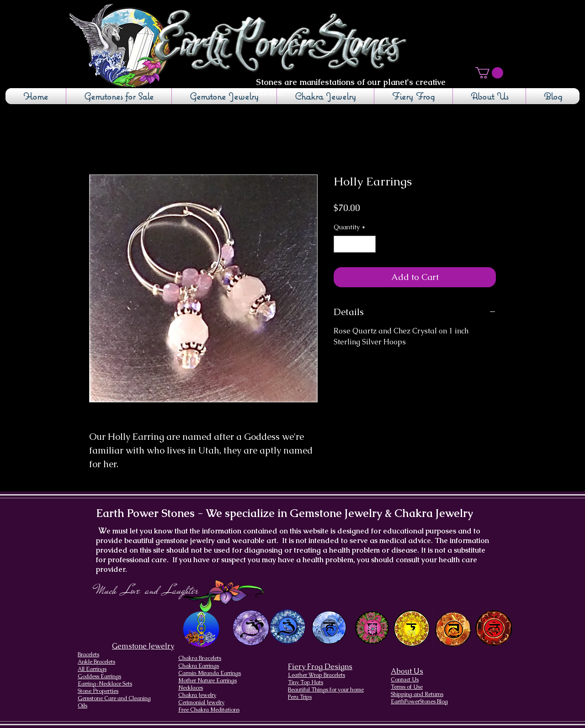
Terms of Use (407, 687)
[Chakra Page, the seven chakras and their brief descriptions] (202, 630)
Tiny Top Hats (306, 682)
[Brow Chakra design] (288, 627)
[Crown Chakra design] (251, 628)
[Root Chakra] (494, 628)
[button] (489, 73)
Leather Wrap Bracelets (316, 675)
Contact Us (405, 680)
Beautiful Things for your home (326, 690)
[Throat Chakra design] (329, 628)
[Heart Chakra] (372, 628)
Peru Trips (300, 697)
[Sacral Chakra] (453, 628)
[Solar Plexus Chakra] (411, 628)
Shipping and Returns (417, 694)
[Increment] (369, 244)
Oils (82, 706)
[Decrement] (341, 244)
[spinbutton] (355, 244)
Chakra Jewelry (197, 695)
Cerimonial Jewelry (201, 702)
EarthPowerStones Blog (419, 702)
